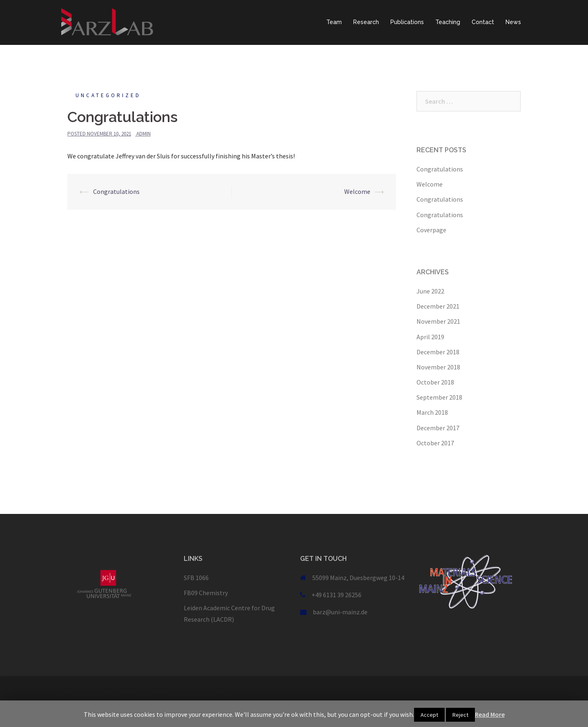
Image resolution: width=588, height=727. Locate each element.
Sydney (184, 689)
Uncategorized (108, 95)
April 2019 (430, 337)
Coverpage (431, 230)
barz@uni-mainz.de (340, 612)
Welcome (357, 191)
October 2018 (435, 382)
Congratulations (116, 191)
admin (144, 134)
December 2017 (438, 428)
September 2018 (439, 397)
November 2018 (438, 367)
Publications (407, 22)
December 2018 (438, 352)
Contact (483, 22)
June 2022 (430, 291)
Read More (490, 714)
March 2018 (432, 412)
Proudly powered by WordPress (104, 689)
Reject (460, 715)
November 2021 (438, 321)
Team (334, 22)
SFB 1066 (196, 578)
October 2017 (435, 443)
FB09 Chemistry (206, 593)
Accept (429, 715)
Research (366, 22)
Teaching (448, 22)
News (513, 22)
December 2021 (438, 306)
